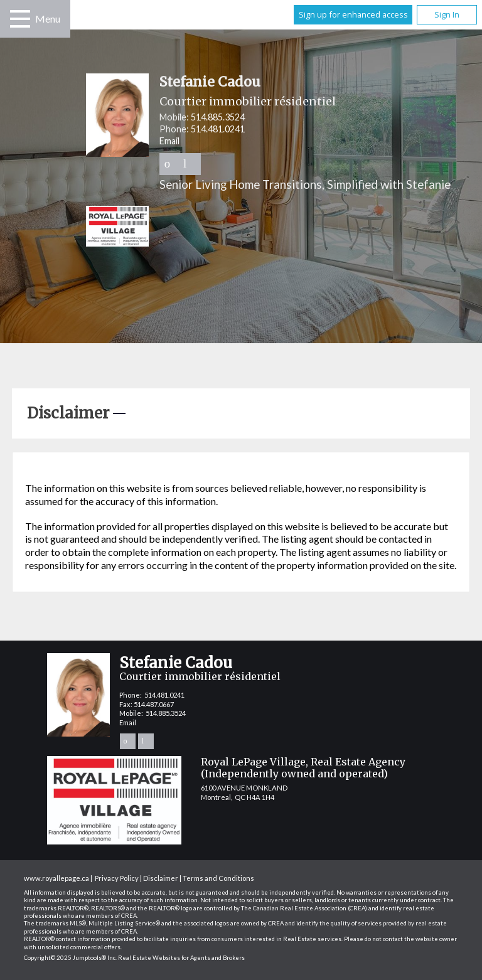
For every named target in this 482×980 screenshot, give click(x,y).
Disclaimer (161, 878)
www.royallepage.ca (56, 878)
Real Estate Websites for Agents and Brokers (181, 958)
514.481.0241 (218, 129)
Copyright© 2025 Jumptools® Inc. (70, 958)
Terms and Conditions (218, 878)
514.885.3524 (218, 117)
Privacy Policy (117, 878)
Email (169, 141)
